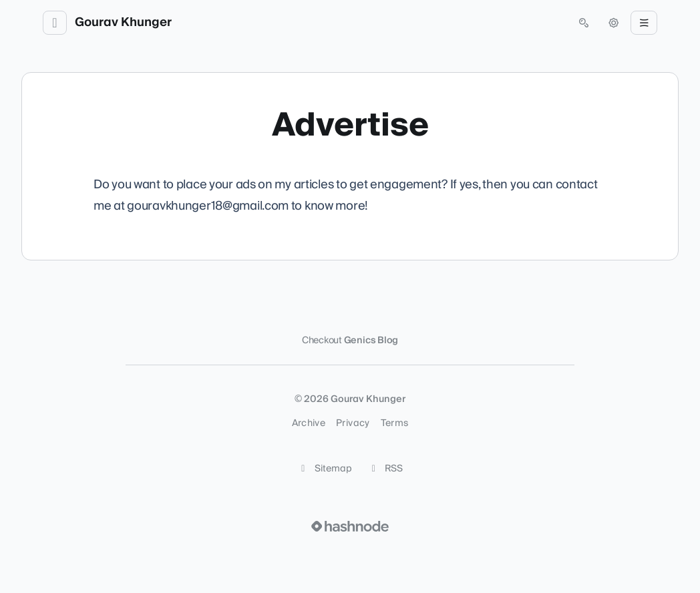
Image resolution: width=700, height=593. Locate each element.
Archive (309, 423)
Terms (395, 423)
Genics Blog (371, 341)
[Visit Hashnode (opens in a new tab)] (350, 526)
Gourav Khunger (123, 23)
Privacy (353, 423)
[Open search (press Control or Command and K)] (584, 23)
